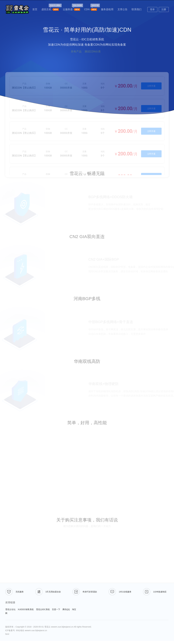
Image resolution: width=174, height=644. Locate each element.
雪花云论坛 (10, 609)
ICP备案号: (11, 630)
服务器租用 (107, 9)
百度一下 (56, 609)
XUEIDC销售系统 (26, 609)
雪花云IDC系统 (43, 609)
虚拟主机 (50, 9)
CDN (91, 9)
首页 (35, 9)
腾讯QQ (66, 609)
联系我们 (137, 9)
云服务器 (71, 9)
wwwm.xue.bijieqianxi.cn (62, 627)
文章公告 (122, 9)
